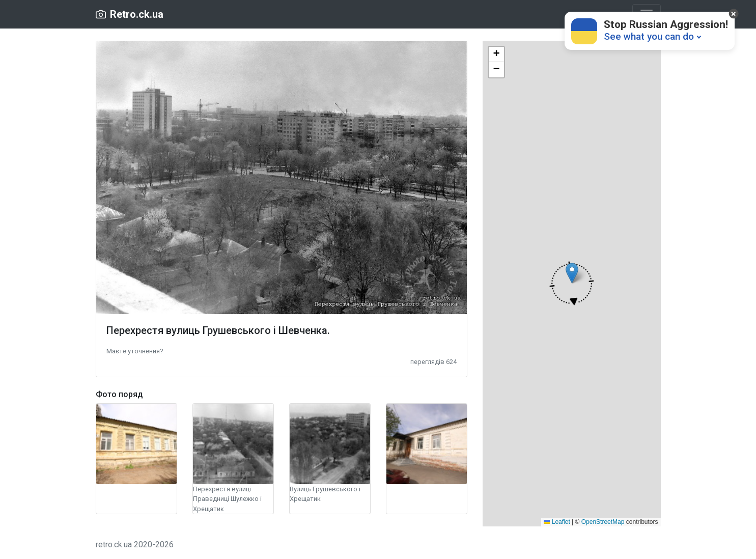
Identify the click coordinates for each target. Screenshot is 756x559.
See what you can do (649, 36)
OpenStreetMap (603, 522)
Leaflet (557, 522)
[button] (135, 351)
